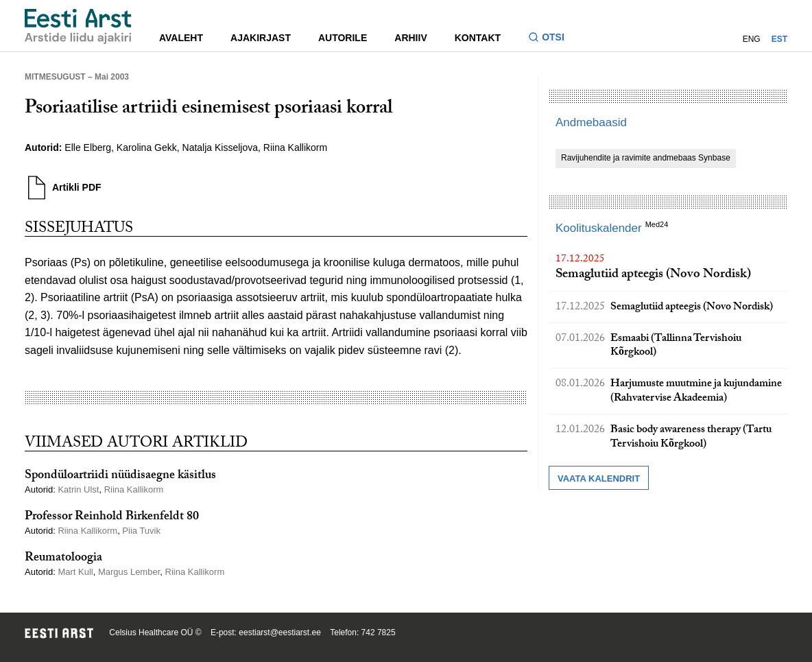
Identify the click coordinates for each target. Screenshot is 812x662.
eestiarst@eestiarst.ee (280, 633)
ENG (752, 39)
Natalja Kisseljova (220, 147)
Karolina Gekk (147, 147)
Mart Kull (75, 572)
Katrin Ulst (78, 489)
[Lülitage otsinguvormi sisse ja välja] (552, 39)
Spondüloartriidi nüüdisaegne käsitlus (120, 476)
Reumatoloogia (63, 559)
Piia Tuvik (141, 531)
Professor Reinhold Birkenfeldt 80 (112, 518)
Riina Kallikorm (295, 147)
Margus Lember (129, 572)
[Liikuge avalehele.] (78, 26)
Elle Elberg (88, 147)
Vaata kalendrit (599, 478)
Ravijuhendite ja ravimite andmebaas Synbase (646, 158)
